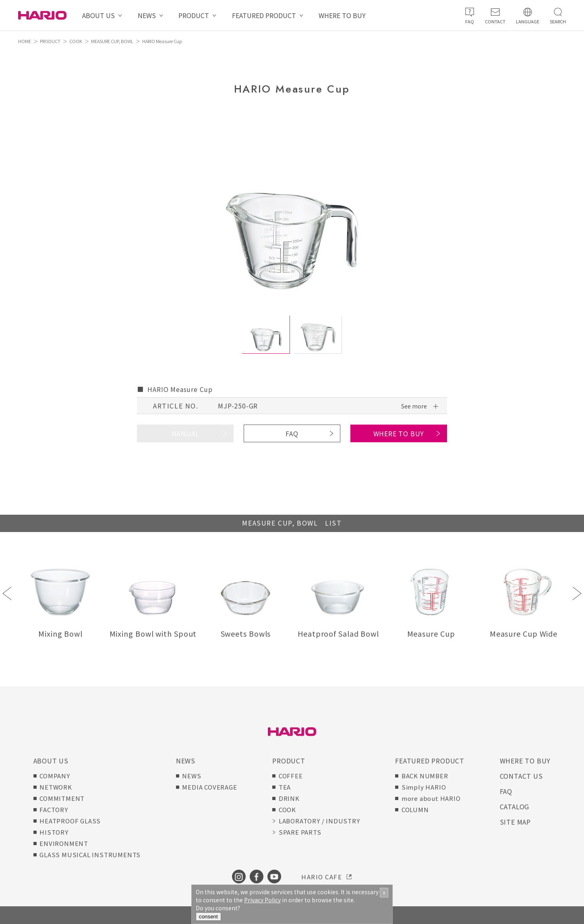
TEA (285, 787)
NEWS (147, 15)
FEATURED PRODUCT (264, 15)
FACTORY (54, 810)
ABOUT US (98, 15)
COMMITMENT (62, 798)
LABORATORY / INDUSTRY (319, 821)
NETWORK (56, 787)
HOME (25, 41)
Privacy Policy (262, 900)
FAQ (292, 433)
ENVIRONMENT (64, 843)
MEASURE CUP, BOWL (112, 41)
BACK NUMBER (425, 776)
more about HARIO (431, 798)
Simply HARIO (424, 787)
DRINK (289, 798)
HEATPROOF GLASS (70, 821)
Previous (7, 593)
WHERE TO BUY (342, 15)
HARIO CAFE (322, 877)
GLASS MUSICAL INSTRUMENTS (90, 855)
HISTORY (54, 832)
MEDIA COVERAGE (209, 787)
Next (577, 593)
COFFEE (291, 776)
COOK (76, 41)
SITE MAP (515, 822)
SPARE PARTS (300, 832)
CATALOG (515, 806)
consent (208, 917)
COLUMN (415, 810)
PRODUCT (194, 15)
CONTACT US (521, 776)
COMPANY (55, 776)
